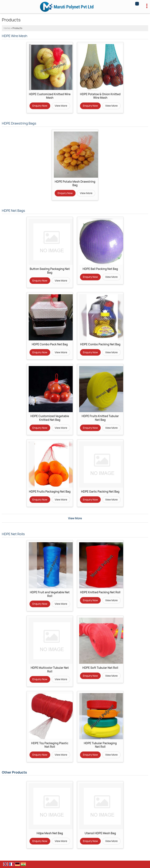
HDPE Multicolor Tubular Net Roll (50, 670)
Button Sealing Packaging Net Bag (50, 271)
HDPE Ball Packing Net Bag (100, 269)
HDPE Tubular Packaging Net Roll (100, 745)
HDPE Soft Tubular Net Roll (100, 668)
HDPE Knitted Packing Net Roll (100, 592)
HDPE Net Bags (13, 210)
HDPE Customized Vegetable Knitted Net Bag (50, 418)
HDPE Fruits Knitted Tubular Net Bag (100, 418)
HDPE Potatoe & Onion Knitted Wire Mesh (100, 96)
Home (7, 28)
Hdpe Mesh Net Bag (50, 833)
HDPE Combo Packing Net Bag (100, 344)
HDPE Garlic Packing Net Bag (100, 492)
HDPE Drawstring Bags (19, 123)
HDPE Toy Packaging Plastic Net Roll (50, 745)
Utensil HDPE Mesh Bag (100, 833)
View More (61, 106)
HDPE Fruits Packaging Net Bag (50, 492)
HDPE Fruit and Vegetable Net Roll (50, 594)
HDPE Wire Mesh (15, 36)
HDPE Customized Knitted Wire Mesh (50, 96)
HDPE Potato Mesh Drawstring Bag (75, 183)
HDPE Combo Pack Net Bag (50, 344)
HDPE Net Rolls (13, 534)
